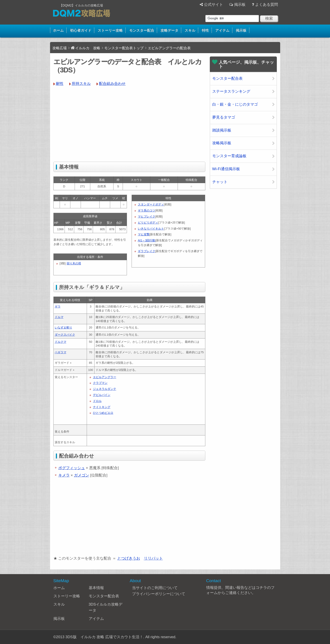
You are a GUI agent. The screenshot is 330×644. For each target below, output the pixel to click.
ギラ (58, 306)
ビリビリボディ (148, 223)
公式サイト (213, 5)
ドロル (97, 401)
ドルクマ (61, 342)
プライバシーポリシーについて (159, 594)
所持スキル (81, 84)
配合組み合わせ (112, 84)
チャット (220, 182)
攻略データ (169, 30)
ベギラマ (61, 352)
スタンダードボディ (151, 204)
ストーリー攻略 (110, 30)
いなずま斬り (63, 327)
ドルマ (59, 317)
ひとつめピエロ (103, 413)
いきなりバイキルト (151, 229)
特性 (205, 30)
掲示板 (240, 5)
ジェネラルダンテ (105, 389)
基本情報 (96, 588)
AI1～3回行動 (147, 240)
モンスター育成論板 (229, 156)
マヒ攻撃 (144, 234)
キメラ (64, 475)
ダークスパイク (65, 335)
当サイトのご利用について (155, 588)
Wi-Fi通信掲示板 (226, 169)
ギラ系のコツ (147, 210)
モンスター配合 (142, 30)
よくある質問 (267, 5)
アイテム (222, 30)
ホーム (58, 30)
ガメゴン (82, 475)
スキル (190, 30)
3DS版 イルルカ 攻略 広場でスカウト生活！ (104, 637)
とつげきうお (129, 558)
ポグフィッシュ (72, 468)
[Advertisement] (129, 124)
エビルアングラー (105, 377)
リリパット (153, 558)
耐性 (60, 84)
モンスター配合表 (227, 78)
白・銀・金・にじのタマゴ (235, 104)
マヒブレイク (147, 216)
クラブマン (100, 383)
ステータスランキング (231, 91)
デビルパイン (102, 395)
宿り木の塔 (74, 263)
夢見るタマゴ (224, 117)
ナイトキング (102, 407)
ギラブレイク (147, 251)
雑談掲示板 (222, 130)
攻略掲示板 (222, 143)
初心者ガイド (81, 30)
